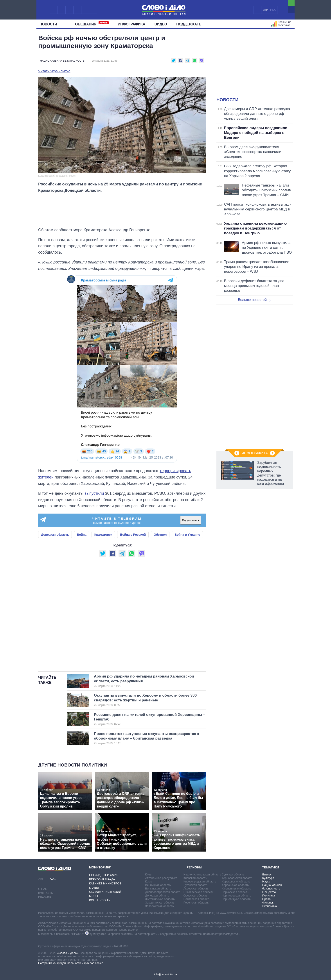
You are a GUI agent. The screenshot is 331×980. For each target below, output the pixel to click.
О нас (43, 889)
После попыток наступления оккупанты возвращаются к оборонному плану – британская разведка (147, 738)
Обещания (92, 24)
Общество (269, 892)
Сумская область (233, 874)
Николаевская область (199, 892)
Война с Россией (133, 535)
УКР (265, 10)
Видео (161, 24)
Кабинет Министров (105, 883)
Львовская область (196, 888)
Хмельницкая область (236, 888)
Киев (148, 874)
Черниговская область (237, 896)
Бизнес (267, 874)
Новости (50, 24)
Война (82, 535)
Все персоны (100, 900)
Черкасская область (235, 892)
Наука (266, 881)
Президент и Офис (104, 875)
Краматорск (103, 535)
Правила (45, 897)
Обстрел (160, 535)
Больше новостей (254, 300)
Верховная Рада (102, 879)
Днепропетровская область (163, 892)
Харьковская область (236, 881)
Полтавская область (197, 899)
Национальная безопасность (62, 61)
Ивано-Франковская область (202, 874)
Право (266, 899)
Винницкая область (158, 885)
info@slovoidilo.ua (165, 974)
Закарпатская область (160, 903)
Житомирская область (160, 899)
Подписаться (191, 520)
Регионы (194, 867)
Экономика (270, 906)
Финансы (268, 903)
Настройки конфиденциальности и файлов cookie (71, 963)
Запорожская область (159, 906)
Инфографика (132, 24)
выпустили (95, 493)
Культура (268, 878)
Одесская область (196, 896)
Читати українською (54, 71)
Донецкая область (55, 535)
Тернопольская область (237, 878)
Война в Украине (187, 535)
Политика (269, 896)
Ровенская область (196, 903)
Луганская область (196, 885)
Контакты (46, 893)
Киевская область (195, 878)
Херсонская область (235, 885)
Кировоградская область (200, 881)
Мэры (94, 896)
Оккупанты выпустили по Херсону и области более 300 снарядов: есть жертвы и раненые (145, 700)
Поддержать (189, 24)
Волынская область (158, 888)
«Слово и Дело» (68, 953)
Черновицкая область (236, 899)
